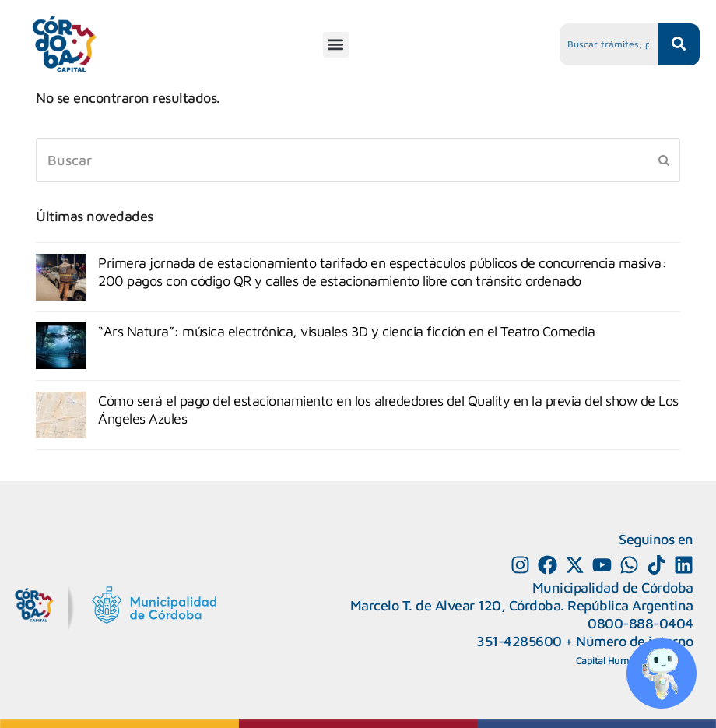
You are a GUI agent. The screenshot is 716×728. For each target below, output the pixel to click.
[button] (336, 45)
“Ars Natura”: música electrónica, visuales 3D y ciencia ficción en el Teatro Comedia (346, 331)
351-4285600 (519, 641)
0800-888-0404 (641, 623)
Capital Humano (611, 660)
